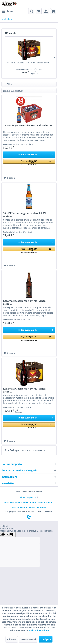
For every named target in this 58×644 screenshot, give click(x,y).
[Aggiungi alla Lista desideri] (9, 178)
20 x (46, 450)
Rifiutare (12, 639)
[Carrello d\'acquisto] (53, 11)
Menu (8, 11)
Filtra (8, 84)
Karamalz (27, 450)
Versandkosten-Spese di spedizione (29, 507)
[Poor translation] (11, 535)
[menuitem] (8, 11)
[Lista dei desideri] (39, 11)
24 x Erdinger (13, 450)
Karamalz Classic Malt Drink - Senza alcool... (29, 63)
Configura (46, 639)
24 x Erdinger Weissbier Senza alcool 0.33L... (29, 126)
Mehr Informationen (40, 630)
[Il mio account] (46, 11)
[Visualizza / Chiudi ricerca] (31, 11)
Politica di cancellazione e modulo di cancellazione (28, 502)
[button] (29, 163)
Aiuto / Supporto (28, 497)
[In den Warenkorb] (29, 155)
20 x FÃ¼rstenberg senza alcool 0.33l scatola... (25, 215)
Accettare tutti (28, 639)
